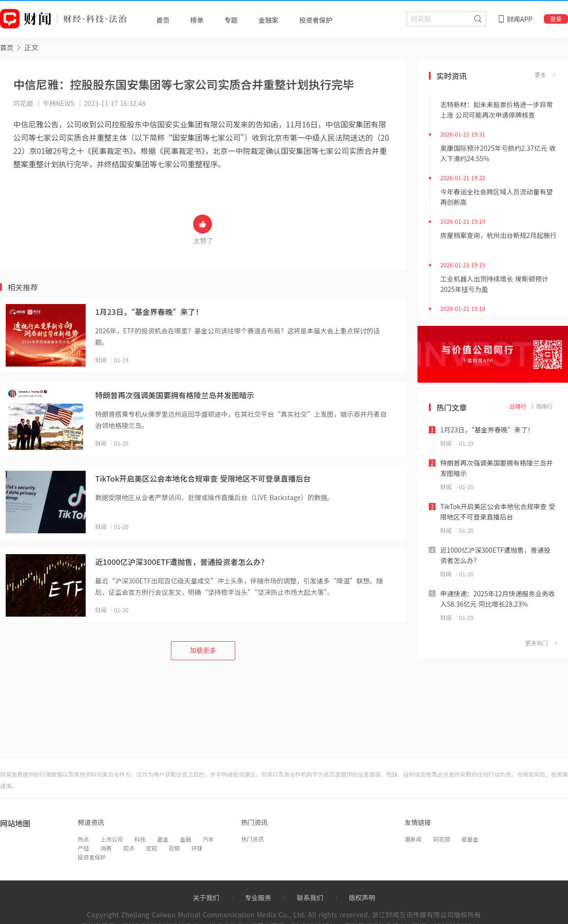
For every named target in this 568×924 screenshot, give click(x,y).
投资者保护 (92, 857)
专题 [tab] (231, 20)
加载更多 (203, 650)
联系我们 (310, 897)
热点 (83, 839)
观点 (129, 848)
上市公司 (112, 839)
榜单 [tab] (197, 20)
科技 (140, 839)
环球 (197, 848)
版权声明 (362, 897)
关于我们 (206, 897)
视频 (174, 848)
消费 (106, 848)
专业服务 (258, 897)
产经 (83, 848)
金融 (186, 839)
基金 (163, 839)
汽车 (208, 839)
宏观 (151, 848)
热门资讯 (252, 839)
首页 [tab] (163, 20)
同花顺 (442, 839)
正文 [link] (31, 47)
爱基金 (470, 839)
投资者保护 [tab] (316, 20)
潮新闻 (413, 839)
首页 (7, 47)
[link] (7, 47)
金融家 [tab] (268, 20)
